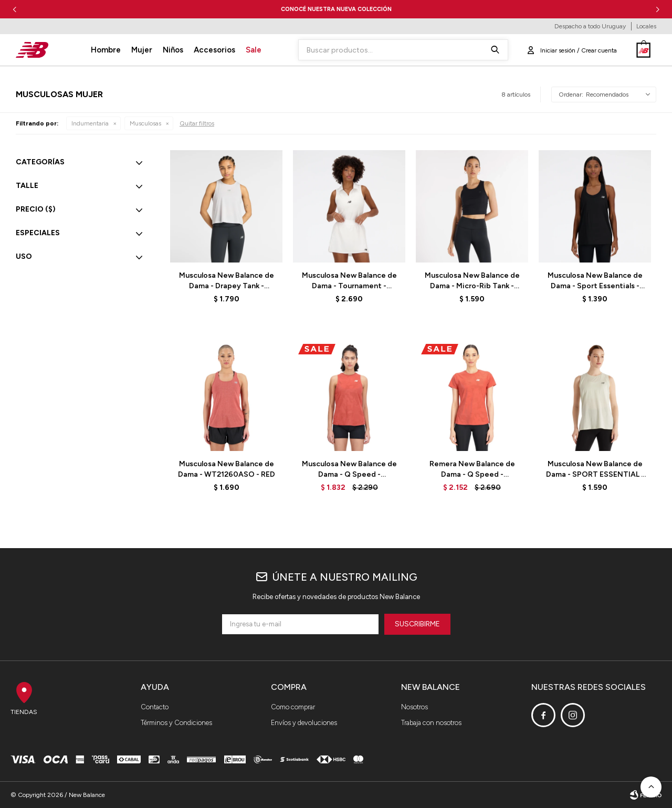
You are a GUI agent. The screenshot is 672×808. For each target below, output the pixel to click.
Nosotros (414, 707)
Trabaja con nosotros (431, 723)
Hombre (106, 50)
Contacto (155, 707)
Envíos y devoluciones (304, 723)
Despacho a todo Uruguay (590, 26)
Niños (173, 50)
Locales (646, 26)
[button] (658, 9)
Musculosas (145, 123)
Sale (254, 50)
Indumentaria (90, 123)
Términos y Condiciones (176, 723)
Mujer (142, 50)
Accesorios (214, 50)
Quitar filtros (197, 123)
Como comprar (293, 707)
